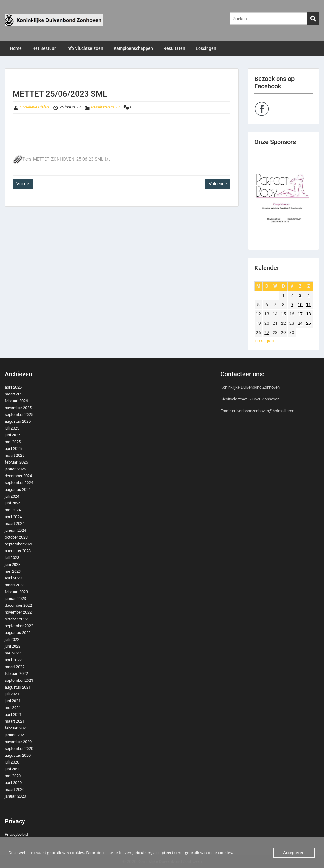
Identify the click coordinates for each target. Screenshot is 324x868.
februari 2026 (16, 401)
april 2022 (13, 660)
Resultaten (174, 48)
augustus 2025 (18, 421)
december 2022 (18, 605)
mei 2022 (13, 653)
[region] (284, 200)
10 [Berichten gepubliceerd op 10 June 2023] (300, 305)
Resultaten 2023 (105, 107)
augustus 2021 (18, 687)
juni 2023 (13, 564)
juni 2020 (13, 769)
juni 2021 (13, 701)
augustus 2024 (18, 489)
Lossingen (206, 48)
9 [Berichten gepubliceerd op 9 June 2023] (292, 305)
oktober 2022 (16, 619)
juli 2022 (12, 639)
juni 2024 (13, 503)
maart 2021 (15, 721)
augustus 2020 (18, 755)
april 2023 (13, 578)
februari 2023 (16, 592)
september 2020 (19, 749)
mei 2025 (13, 442)
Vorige (23, 184)
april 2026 (13, 387)
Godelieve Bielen (34, 107)
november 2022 (18, 612)
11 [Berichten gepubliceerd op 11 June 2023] (309, 305)
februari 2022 (16, 674)
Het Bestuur (44, 48)
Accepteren (294, 853)
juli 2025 (12, 428)
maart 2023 (15, 585)
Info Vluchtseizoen (85, 48)
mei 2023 (13, 571)
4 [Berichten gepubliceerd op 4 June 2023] (309, 295)
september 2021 (19, 680)
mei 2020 (13, 776)
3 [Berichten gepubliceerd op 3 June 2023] (300, 295)
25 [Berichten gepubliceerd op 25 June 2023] (309, 323)
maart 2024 (15, 524)
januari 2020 (15, 796)
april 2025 (13, 449)
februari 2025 (16, 462)
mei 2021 (13, 708)
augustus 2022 (18, 633)
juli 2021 (12, 694)
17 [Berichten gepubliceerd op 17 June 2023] (300, 314)
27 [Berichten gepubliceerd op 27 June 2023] (267, 333)
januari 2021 (15, 735)
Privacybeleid (16, 834)
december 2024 (18, 476)
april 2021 (13, 714)
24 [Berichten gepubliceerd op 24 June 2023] (300, 323)
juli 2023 (12, 558)
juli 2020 (12, 762)
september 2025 (19, 414)
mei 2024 (13, 510)
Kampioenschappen (133, 48)
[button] (284, 200)
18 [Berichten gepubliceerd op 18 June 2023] (309, 314)
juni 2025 (13, 435)
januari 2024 (15, 530)
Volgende (218, 184)
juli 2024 (12, 496)
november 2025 (18, 408)
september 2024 (19, 483)
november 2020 (18, 742)
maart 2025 (15, 455)
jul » (271, 341)
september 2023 (19, 544)
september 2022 (19, 626)
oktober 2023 (16, 537)
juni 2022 (13, 646)
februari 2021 (16, 728)
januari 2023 (15, 599)
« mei (259, 341)
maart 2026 (15, 394)
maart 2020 (15, 789)
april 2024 (13, 517)
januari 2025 (15, 469)
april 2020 (13, 783)
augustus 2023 (18, 551)
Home (16, 48)
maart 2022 (15, 667)
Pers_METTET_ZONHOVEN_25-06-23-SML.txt (61, 159)
